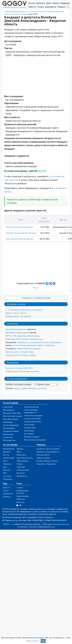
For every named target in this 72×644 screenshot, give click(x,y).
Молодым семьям (11, 419)
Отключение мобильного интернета (25, 310)
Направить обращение (46, 464)
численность (23, 342)
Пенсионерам (9, 428)
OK (43, 641)
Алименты (7, 464)
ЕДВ (25, 368)
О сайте (20, 488)
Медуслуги (21, 455)
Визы (19, 452)
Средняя (9, 329)
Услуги (41, 7)
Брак (5, 467)
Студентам (8, 437)
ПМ (14, 336)
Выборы (20, 449)
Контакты (20, 502)
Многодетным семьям (12, 416)
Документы (51, 7)
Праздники (8, 479)
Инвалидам (8, 422)
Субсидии (21, 467)
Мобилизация (9, 449)
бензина (37, 349)
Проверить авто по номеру (48, 449)
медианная (21, 329)
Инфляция (10, 339)
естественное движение (25, 345)
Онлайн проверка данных (47, 461)
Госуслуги (7, 476)
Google (59, 188)
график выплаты (29, 388)
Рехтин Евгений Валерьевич (20, 227)
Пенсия (9, 368)
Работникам (29, 425)
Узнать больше (33, 641)
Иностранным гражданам (35, 440)
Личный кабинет (43, 455)
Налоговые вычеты (25, 458)
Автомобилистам (31, 407)
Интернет (21, 473)
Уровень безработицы (32, 339)
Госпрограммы (23, 470)
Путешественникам (32, 419)
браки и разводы (46, 345)
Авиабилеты (22, 476)
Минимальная (12, 333)
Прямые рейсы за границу (18, 316)
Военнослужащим (32, 437)
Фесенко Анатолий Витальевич (21, 233)
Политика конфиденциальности (42, 527)
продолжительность (41, 342)
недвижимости (24, 349)
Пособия (18, 368)
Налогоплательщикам (33, 416)
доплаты (42, 388)
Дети (49, 3)
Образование (22, 461)
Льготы (32, 3)
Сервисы (62, 7)
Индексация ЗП (13, 371)
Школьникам (8, 434)
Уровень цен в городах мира (19, 352)
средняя (25, 333)
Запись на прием (43, 458)
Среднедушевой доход (28, 336)
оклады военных (31, 371)
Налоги (56, 3)
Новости (32, 7)
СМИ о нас (21, 499)
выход (17, 388)
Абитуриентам (9, 440)
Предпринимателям (33, 422)
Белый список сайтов (16, 313)
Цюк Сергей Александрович (19, 239)
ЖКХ (31, 368)
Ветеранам (29, 434)
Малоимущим (9, 410)
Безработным (30, 428)
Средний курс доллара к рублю (21, 355)
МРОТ (8, 336)
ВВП (18, 339)
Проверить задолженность (48, 452)
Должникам (29, 431)
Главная (8, 11)
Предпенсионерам (11, 431)
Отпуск (20, 464)
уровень (57, 342)
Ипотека (7, 470)
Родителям (8, 407)
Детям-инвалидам (11, 425)
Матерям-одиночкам (12, 413)
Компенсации (9, 458)
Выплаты (41, 3)
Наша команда (22, 496)
